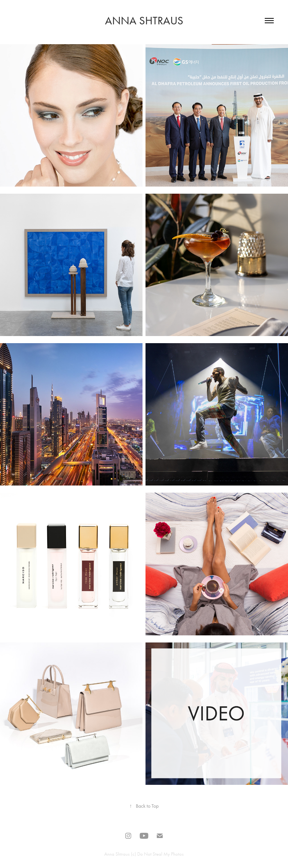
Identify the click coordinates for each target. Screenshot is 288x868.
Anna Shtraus (144, 21)
